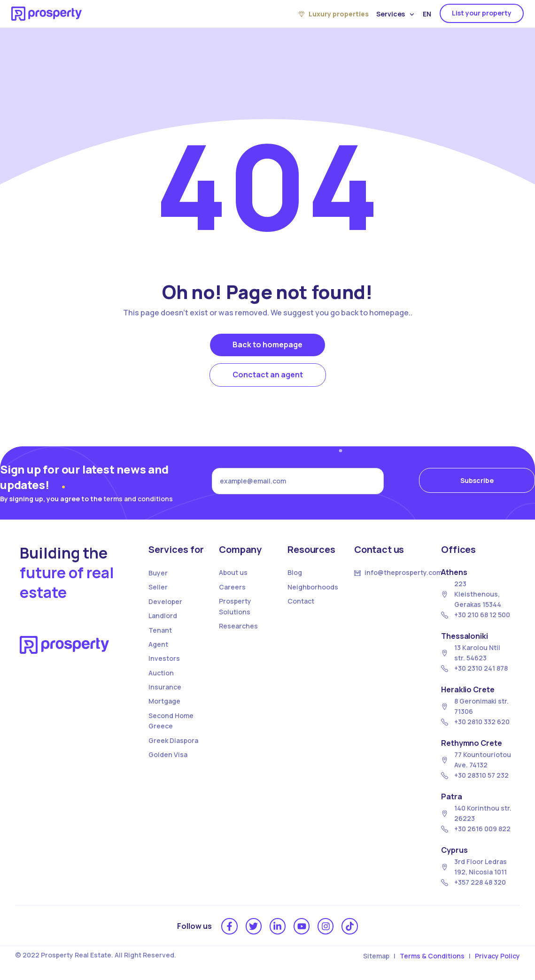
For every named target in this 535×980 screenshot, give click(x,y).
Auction (161, 673)
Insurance (165, 687)
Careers (232, 587)
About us (233, 572)
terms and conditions (138, 499)
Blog (295, 572)
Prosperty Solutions (235, 606)
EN (427, 14)
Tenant (160, 630)
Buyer (158, 573)
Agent (158, 644)
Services (395, 14)
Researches (238, 626)
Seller (158, 587)
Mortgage (164, 701)
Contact (301, 601)
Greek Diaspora (173, 740)
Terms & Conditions (432, 956)
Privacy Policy (497, 956)
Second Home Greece (171, 721)
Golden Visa (168, 754)
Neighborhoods (313, 587)
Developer (165, 601)
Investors (164, 658)
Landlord (163, 616)
